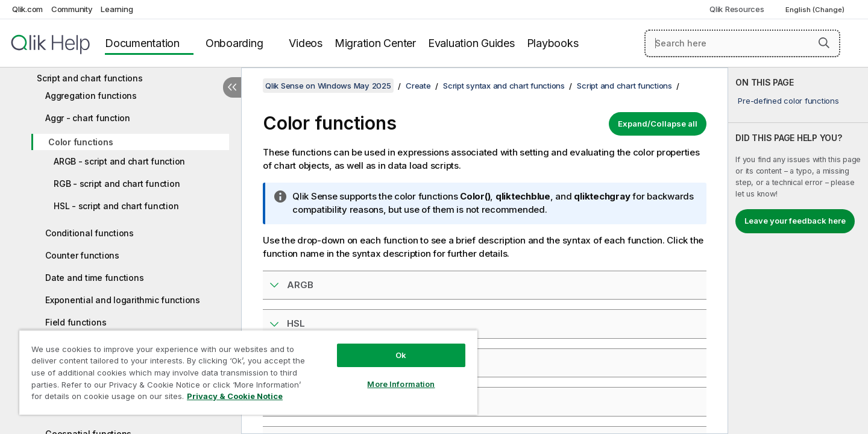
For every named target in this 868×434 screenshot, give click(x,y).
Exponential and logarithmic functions (123, 300)
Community (72, 9)
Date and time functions (94, 278)
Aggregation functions (91, 96)
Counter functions (82, 255)
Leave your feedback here (795, 221)
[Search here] (742, 43)
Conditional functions (90, 233)
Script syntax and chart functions (504, 86)
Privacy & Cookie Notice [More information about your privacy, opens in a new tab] (235, 396)
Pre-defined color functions (788, 101)
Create (418, 86)
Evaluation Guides (471, 43)
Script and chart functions (90, 78)
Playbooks (553, 43)
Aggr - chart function (88, 118)
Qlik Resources (737, 9)
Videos (306, 43)
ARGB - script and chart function (119, 161)
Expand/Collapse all (658, 124)
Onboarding (234, 43)
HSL (296, 323)
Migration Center (375, 43)
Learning (117, 9)
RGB (297, 363)
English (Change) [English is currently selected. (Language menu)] (816, 10)
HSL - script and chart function (116, 206)
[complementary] (798, 251)
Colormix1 (309, 401)
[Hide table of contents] (232, 87)
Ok (401, 355)
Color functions (80, 142)
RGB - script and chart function (117, 184)
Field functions (76, 322)
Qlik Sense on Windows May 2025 (328, 86)
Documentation (142, 43)
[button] (824, 43)
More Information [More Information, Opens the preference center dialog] (401, 384)
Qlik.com (27, 9)
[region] (248, 372)
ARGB (300, 285)
